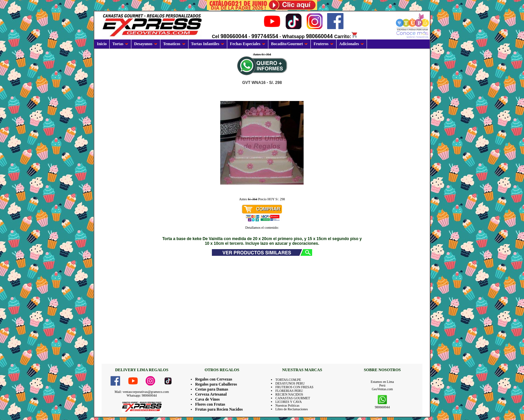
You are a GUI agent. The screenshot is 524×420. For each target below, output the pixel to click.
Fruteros (323, 44)
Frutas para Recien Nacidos (219, 409)
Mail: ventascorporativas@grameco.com (142, 392)
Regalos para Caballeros (216, 384)
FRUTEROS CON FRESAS (294, 387)
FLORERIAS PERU (289, 391)
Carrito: (346, 36)
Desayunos (146, 44)
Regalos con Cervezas (214, 379)
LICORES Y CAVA (289, 402)
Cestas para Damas (212, 389)
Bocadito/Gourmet (289, 44)
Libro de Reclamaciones (292, 409)
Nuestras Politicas (287, 405)
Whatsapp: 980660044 (142, 395)
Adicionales (352, 44)
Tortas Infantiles (208, 44)
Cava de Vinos (207, 399)
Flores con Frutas (210, 404)
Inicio (102, 44)
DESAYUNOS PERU (290, 383)
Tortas (120, 44)
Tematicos (174, 44)
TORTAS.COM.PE (288, 380)
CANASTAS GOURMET (293, 398)
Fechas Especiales (248, 44)
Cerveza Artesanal (211, 394)
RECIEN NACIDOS (289, 394)
